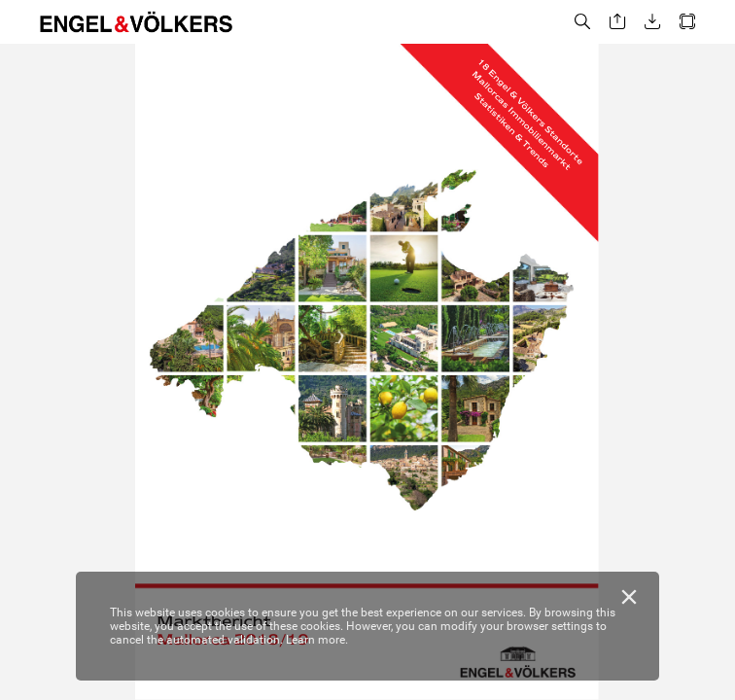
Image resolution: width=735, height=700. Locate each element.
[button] (582, 22)
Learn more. (317, 640)
